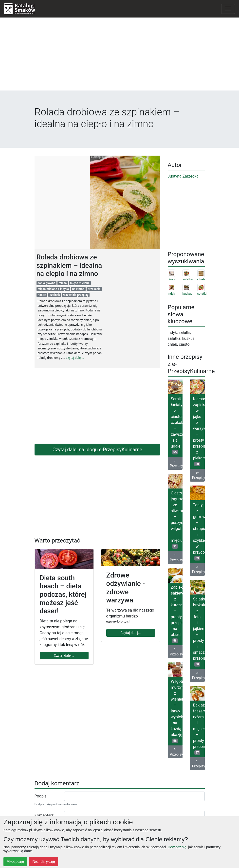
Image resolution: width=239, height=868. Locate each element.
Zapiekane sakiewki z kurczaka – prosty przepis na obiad (177, 614)
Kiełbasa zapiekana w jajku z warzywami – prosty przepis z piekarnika (199, 431)
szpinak (55, 295)
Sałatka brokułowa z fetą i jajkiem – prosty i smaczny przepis (199, 632)
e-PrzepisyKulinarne (176, 463)
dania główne (46, 283)
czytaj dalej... (75, 358)
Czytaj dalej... (64, 655)
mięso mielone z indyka (53, 289)
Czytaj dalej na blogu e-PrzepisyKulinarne (97, 450)
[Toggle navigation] (228, 9)
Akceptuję (15, 861)
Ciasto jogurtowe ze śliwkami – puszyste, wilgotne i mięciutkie (177, 520)
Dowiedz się (177, 847)
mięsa (63, 283)
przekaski (94, 289)
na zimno (78, 289)
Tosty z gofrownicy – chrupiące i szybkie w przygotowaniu (199, 532)
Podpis (41, 796)
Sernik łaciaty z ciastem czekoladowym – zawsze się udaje (177, 425)
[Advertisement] (120, 56)
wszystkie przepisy (76, 295)
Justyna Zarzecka (183, 176)
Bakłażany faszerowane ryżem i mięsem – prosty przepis (199, 729)
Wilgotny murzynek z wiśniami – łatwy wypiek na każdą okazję (177, 711)
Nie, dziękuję (44, 861)
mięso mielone (80, 283)
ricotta (42, 295)
